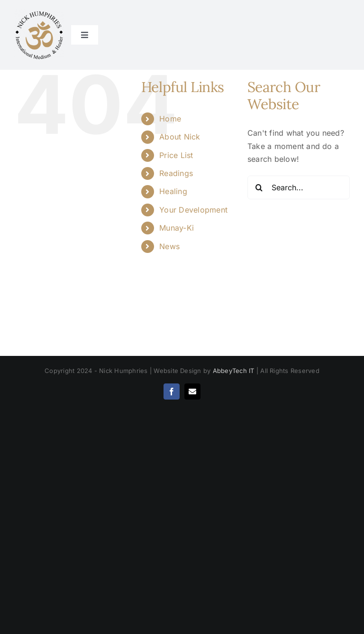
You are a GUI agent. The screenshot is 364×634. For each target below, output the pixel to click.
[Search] (259, 187)
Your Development (193, 210)
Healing (173, 191)
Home (170, 119)
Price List (176, 155)
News (169, 246)
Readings (176, 173)
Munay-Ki (177, 228)
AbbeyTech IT (234, 371)
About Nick (180, 137)
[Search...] (299, 187)
